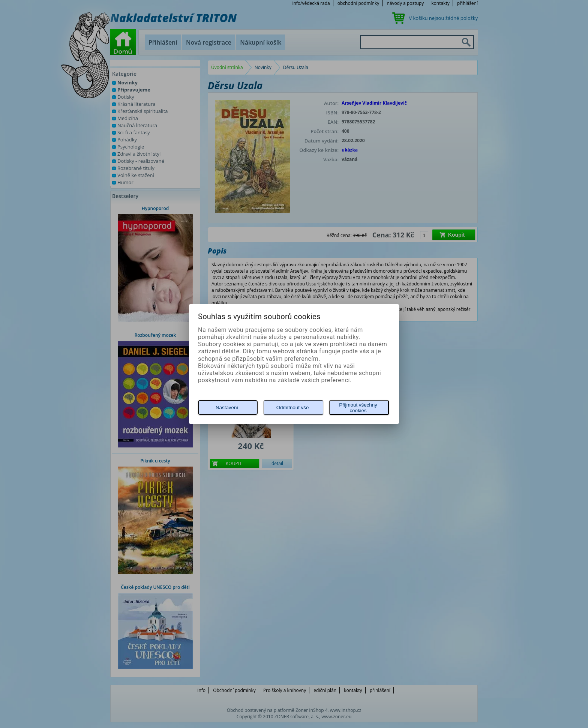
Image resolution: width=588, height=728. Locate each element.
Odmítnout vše (293, 408)
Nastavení (227, 408)
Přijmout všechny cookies (358, 408)
